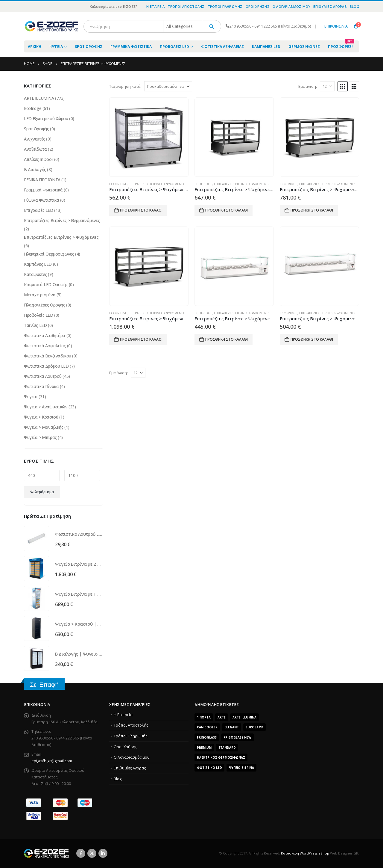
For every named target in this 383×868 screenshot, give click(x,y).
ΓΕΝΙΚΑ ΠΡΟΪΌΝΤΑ (42, 180)
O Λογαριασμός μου (292, 6)
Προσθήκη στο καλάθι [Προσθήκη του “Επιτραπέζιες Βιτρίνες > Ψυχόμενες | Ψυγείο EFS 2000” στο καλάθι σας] (312, 339)
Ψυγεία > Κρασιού (41, 417)
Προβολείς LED (174, 47)
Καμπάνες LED (266, 47)
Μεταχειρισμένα (40, 295)
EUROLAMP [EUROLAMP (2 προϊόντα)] (254, 727)
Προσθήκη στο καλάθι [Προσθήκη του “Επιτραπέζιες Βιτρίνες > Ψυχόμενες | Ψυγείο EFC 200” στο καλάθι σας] (312, 210)
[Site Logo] (51, 26)
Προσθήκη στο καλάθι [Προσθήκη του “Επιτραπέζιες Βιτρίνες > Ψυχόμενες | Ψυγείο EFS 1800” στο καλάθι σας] (227, 339)
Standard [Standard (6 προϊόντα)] (227, 748)
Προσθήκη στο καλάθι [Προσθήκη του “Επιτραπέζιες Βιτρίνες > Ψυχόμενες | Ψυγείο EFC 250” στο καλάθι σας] (141, 339)
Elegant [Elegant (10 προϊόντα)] (232, 727)
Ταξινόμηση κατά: (125, 86)
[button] (343, 86)
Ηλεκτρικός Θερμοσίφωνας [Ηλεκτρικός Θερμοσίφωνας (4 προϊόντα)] (221, 757)
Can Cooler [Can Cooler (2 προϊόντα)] (207, 727)
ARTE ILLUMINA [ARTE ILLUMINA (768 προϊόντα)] (244, 717)
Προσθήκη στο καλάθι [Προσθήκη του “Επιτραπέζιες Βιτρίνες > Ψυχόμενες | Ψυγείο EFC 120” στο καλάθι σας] (141, 210)
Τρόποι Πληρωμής (225, 6)
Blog (354, 6)
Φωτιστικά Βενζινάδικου (48, 356)
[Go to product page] (149, 137)
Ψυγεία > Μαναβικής (44, 427)
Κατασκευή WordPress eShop (305, 853)
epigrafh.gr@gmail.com (52, 761)
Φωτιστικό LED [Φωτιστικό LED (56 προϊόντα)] (209, 768)
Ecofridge (118, 184)
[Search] (212, 26)
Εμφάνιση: (308, 86)
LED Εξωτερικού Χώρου (46, 118)
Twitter (92, 853)
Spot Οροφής (89, 47)
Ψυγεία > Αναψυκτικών (46, 407)
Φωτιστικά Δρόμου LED (46, 366)
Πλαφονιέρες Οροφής (44, 305)
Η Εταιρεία (155, 6)
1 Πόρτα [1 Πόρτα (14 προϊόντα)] (204, 717)
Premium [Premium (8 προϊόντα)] (204, 748)
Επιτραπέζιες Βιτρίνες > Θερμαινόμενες (62, 220)
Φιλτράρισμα (42, 492)
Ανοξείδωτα (35, 149)
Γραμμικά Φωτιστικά (131, 47)
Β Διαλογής (35, 169)
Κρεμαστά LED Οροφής (46, 284)
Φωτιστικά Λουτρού (43, 376)
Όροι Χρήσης (258, 6)
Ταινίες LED (35, 325)
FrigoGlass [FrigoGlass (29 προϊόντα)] (207, 737)
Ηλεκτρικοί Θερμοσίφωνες (49, 254)
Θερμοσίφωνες (304, 47)
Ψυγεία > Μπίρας (40, 437)
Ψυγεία (56, 47)
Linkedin (103, 853)
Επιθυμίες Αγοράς (330, 6)
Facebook (81, 853)
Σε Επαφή (44, 684)
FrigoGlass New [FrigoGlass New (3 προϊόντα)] (237, 737)
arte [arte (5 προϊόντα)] (222, 717)
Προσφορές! (341, 45)
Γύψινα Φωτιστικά (41, 200)
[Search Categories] (183, 26)
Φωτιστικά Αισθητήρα (45, 335)
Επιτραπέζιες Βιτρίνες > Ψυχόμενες (157, 184)
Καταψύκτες (35, 274)
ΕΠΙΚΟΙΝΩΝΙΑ (336, 26)
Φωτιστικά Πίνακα (41, 386)
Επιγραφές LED (39, 210)
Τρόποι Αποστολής (186, 6)
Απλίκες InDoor (38, 159)
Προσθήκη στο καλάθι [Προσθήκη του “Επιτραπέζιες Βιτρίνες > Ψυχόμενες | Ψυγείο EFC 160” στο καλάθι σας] (227, 210)
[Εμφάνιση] (327, 86)
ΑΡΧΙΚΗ (35, 47)
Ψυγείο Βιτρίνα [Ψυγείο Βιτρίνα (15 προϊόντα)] (241, 768)
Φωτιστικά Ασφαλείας (222, 47)
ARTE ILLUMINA (39, 98)
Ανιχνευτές (35, 139)
